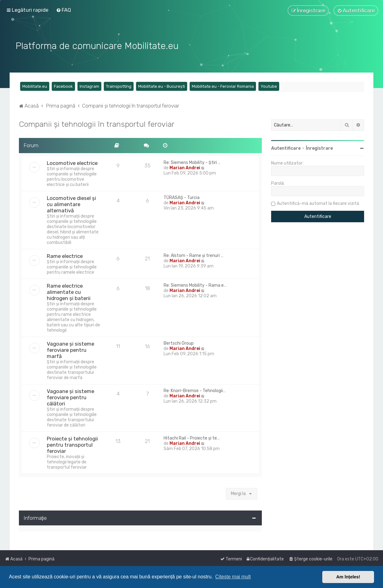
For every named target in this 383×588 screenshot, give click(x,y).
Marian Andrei (185, 167)
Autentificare (286, 148)
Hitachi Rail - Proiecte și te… (192, 437)
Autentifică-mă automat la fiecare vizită (318, 203)
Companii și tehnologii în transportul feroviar (97, 123)
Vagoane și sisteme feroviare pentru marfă (70, 349)
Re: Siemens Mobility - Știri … (192, 162)
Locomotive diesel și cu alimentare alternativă (71, 203)
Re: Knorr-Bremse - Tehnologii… (195, 390)
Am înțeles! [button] (348, 577)
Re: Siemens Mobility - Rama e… (195, 284)
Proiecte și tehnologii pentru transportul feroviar (72, 444)
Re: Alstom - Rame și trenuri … (194, 255)
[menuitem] (64, 10)
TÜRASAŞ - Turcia (182, 197)
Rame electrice (65, 255)
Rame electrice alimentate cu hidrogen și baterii (69, 291)
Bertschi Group (179, 342)
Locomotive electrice (72, 162)
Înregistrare (319, 148)
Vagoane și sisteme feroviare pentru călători (70, 396)
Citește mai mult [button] (233, 577)
